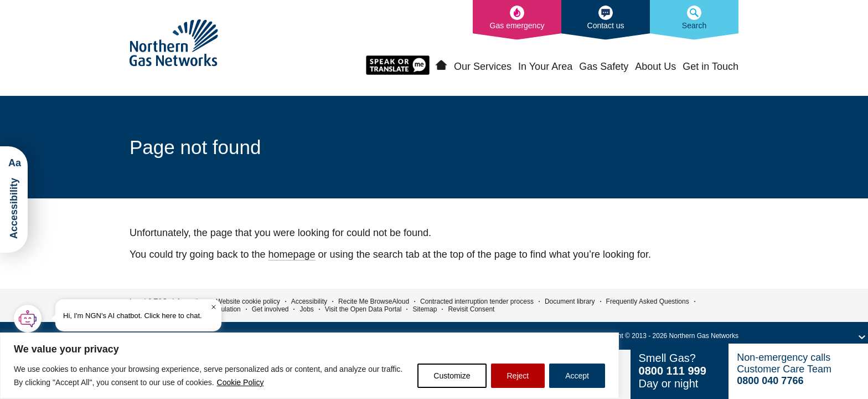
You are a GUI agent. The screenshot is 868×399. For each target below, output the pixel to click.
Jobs (306, 309)
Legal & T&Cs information (167, 301)
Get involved (270, 309)
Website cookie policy (248, 301)
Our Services (483, 66)
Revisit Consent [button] (471, 309)
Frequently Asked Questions (648, 301)
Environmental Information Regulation (185, 309)
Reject (518, 376)
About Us (655, 66)
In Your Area (545, 66)
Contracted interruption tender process (477, 301)
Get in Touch (711, 66)
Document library (570, 301)
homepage (292, 254)
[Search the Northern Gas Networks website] (694, 20)
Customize (452, 376)
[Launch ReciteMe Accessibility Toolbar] (14, 199)
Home (441, 65)
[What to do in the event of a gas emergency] (517, 20)
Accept (577, 376)
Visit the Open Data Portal (363, 309)
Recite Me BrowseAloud (374, 301)
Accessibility (309, 301)
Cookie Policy (241, 382)
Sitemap (425, 309)
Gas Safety (604, 66)
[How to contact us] (606, 20)
